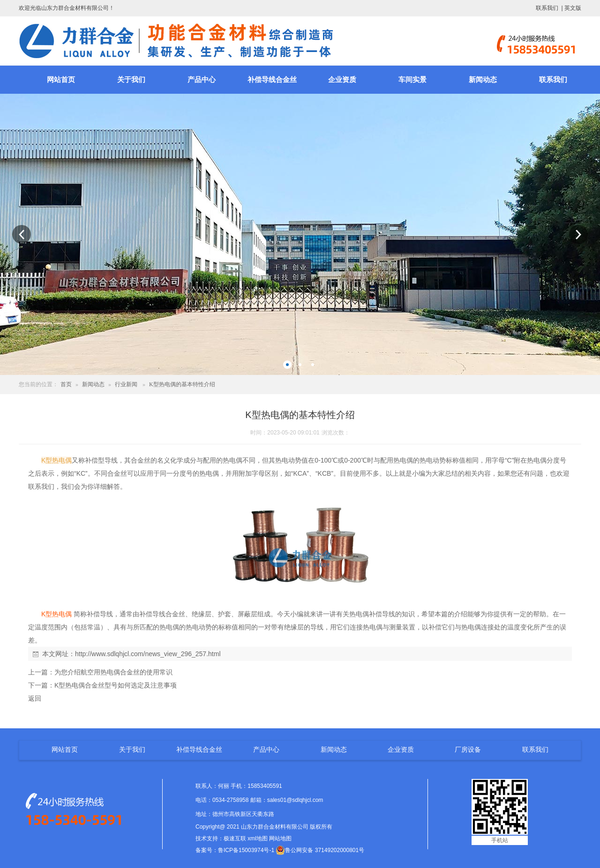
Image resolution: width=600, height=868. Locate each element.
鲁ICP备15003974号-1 (246, 850)
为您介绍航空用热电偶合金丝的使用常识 (113, 672)
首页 (66, 384)
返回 (35, 698)
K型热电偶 (56, 460)
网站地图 (280, 838)
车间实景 (412, 80)
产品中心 (202, 80)
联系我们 (547, 8)
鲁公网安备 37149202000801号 (320, 850)
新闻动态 (483, 80)
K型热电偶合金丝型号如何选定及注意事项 (116, 685)
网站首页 (61, 80)
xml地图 (258, 838)
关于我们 (131, 80)
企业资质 (342, 80)
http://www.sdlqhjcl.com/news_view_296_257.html (148, 654)
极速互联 (235, 838)
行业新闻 (126, 384)
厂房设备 (468, 749)
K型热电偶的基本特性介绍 (182, 384)
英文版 (573, 8)
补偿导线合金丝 (272, 80)
